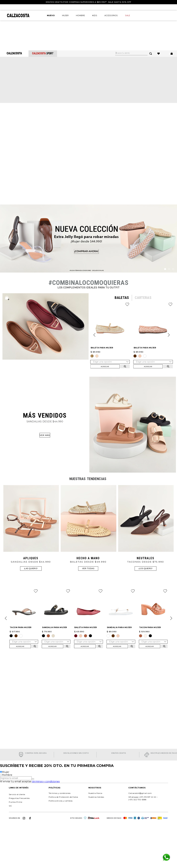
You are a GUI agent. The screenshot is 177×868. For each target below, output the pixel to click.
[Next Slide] (169, 335)
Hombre (7, 775)
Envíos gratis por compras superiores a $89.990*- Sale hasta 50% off (89, 2)
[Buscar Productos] (151, 54)
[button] (92, 356)
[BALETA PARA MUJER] (110, 335)
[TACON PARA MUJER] (24, 618)
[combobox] (135, 54)
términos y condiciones (46, 781)
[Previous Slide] (94, 335)
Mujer (6, 772)
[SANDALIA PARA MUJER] (56, 618)
